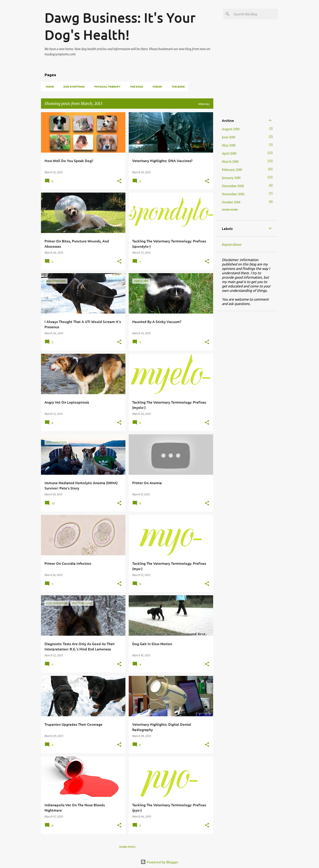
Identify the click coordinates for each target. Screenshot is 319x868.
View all (204, 104)
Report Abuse (232, 245)
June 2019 (229, 137)
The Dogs (135, 87)
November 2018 (233, 194)
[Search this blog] (255, 14)
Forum (156, 87)
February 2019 (232, 170)
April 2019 (229, 153)
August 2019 (231, 129)
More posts (127, 847)
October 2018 (231, 202)
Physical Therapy (106, 87)
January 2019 (231, 178)
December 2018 (233, 186)
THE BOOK (177, 87)
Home (48, 87)
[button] (119, 181)
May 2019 (229, 145)
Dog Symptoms (73, 87)
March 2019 (230, 162)
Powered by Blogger (159, 862)
